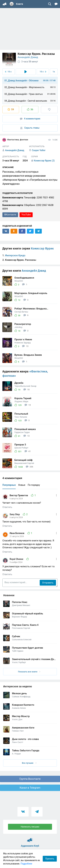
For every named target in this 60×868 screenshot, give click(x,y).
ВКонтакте (10, 215)
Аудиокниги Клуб (30, 839)
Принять (50, 859)
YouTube (26, 215)
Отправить (48, 583)
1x (54, 72)
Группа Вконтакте (30, 779)
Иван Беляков (17, 533)
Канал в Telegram (30, 788)
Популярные (9, 485)
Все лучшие (29, 763)
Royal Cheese (17, 559)
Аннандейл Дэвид (28, 57)
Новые (22, 485)
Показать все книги (29, 672)
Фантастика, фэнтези (15, 140)
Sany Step (15, 514)
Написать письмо (30, 827)
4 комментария (30, 119)
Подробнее (26, 864)
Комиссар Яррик (42, 249)
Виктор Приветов (19, 495)
